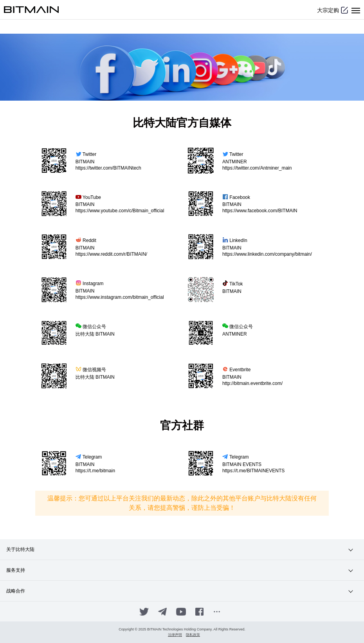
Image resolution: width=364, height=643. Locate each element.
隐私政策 (193, 635)
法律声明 (175, 635)
